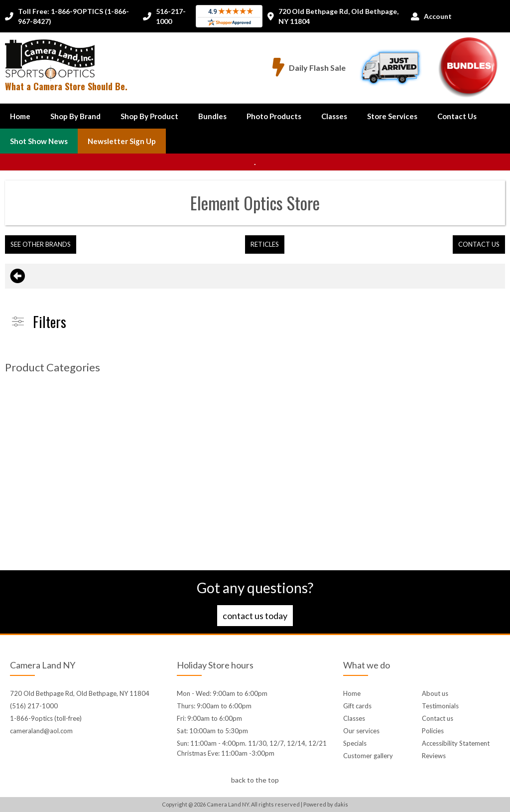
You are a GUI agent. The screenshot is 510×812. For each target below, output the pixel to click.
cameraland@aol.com (41, 731)
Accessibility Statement (456, 743)
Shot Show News (39, 141)
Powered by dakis (326, 804)
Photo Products (274, 116)
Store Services (392, 116)
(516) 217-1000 (34, 706)
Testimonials (440, 706)
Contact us (438, 718)
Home (20, 116)
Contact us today (255, 616)
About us (435, 693)
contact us (479, 244)
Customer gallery (368, 756)
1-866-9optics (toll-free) (46, 718)
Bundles (212, 116)
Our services (361, 731)
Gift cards (357, 706)
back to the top (255, 780)
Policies (433, 731)
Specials (355, 743)
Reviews (434, 756)
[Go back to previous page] (17, 276)
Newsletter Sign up (122, 141)
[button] (75, 116)
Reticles (265, 244)
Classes (334, 116)
